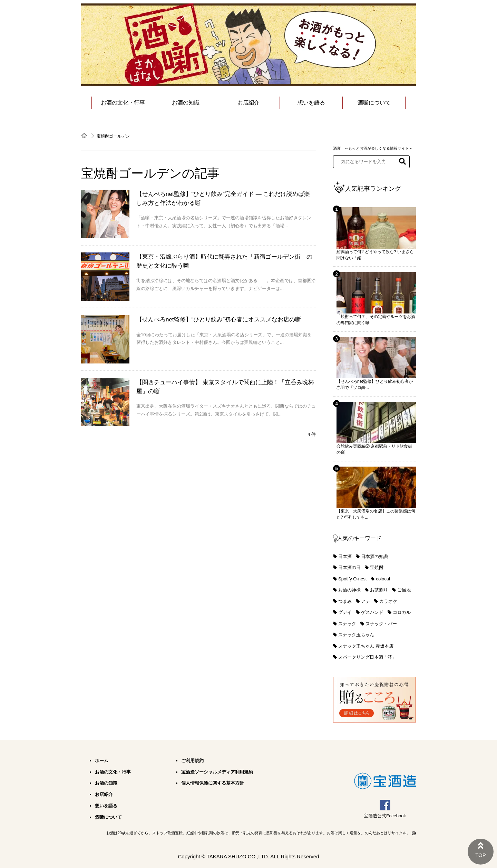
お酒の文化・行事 (123, 103)
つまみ (345, 601)
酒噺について (374, 103)
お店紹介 (248, 103)
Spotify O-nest (352, 579)
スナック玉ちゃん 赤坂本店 (366, 646)
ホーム (102, 761)
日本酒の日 (349, 567)
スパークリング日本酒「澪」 (367, 657)
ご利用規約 (192, 761)
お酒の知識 (186, 103)
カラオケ (388, 601)
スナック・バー (381, 624)
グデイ (345, 612)
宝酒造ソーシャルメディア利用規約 (217, 772)
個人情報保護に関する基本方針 (213, 783)
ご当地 (404, 590)
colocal (383, 579)
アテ (366, 601)
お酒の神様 (349, 590)
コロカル (402, 612)
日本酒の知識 (374, 556)
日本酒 (345, 556)
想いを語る (311, 103)
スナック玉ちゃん (356, 635)
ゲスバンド (372, 612)
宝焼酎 (377, 567)
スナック (347, 624)
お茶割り (379, 590)
